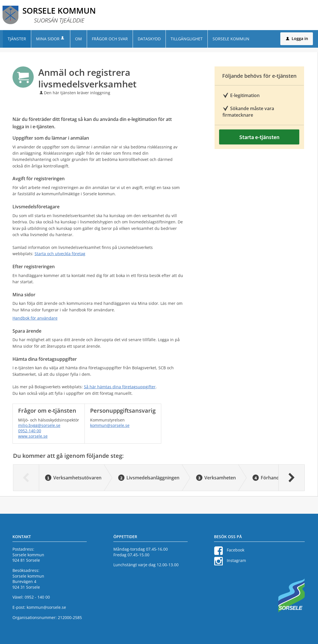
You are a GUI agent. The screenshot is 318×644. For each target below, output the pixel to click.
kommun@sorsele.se (110, 425)
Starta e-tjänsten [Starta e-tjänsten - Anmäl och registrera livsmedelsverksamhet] (259, 137)
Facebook (236, 550)
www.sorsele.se (33, 436)
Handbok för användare (35, 318)
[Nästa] (291, 478)
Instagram (236, 560)
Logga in (297, 38)
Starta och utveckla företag (60, 254)
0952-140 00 (30, 431)
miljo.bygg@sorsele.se (39, 425)
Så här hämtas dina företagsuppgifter (120, 387)
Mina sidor (51, 39)
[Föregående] (26, 478)
